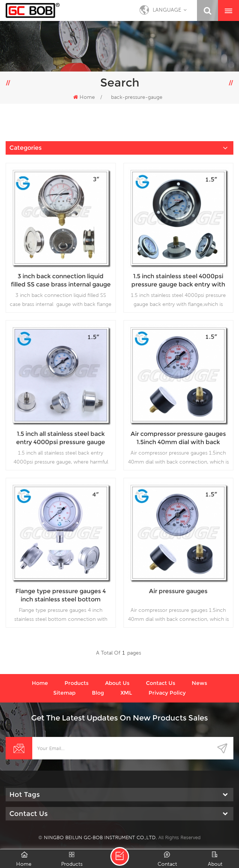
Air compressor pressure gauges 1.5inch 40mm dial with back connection (178, 438)
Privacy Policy (167, 693)
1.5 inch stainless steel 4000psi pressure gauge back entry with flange (178, 281)
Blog (98, 693)
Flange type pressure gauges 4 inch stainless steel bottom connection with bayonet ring (61, 596)
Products (77, 683)
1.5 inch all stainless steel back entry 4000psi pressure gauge (61, 438)
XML (126, 693)
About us (117, 683)
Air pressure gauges (178, 591)
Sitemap (64, 693)
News (199, 683)
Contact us (161, 683)
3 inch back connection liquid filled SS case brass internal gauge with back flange (61, 281)
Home (84, 97)
